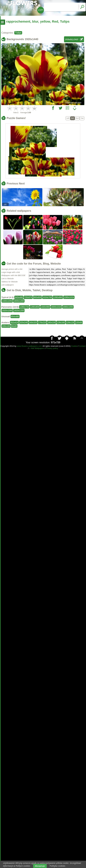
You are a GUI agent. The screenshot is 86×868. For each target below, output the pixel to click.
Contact (82, 346)
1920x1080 (7, 310)
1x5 (68, 118)
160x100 (52, 322)
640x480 (19, 297)
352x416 (14, 322)
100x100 (6, 326)
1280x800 (35, 307)
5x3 (77, 118)
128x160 (61, 322)
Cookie (74, 346)
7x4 (82, 118)
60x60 (14, 326)
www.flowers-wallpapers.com (29, 346)
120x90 (79, 322)
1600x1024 (56, 307)
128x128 (70, 322)
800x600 (38, 297)
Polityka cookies (58, 866)
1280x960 (58, 297)
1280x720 (24, 307)
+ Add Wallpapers (37, 348)
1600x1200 (19, 301)
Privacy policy (52, 348)
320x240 (24, 322)
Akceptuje (40, 866)
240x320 (33, 322)
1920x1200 (19, 310)
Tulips (18, 33)
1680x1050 (68, 307)
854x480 (15, 316)
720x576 (28, 297)
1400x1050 (7, 301)
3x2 (73, 118)
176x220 (42, 322)
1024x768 (47, 297)
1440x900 (45, 307)
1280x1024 (69, 297)
